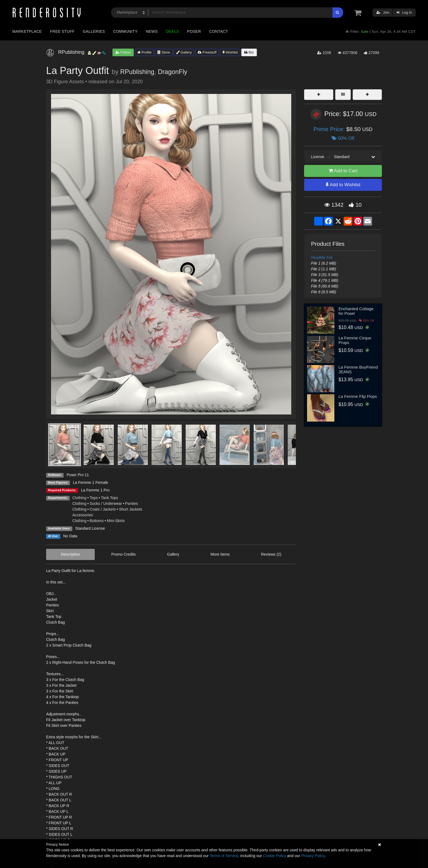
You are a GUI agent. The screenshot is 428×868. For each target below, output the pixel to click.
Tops (94, 498)
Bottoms (96, 521)
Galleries (94, 31)
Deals (173, 31)
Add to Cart (343, 171)
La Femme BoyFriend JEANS (358, 369)
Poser (194, 31)
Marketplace (27, 31)
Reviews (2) (271, 554)
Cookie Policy (274, 856)
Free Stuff (62, 31)
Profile (144, 52)
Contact (219, 31)
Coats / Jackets (103, 509)
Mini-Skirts (116, 521)
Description (70, 554)
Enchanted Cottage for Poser (356, 311)
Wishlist (230, 52)
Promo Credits (124, 554)
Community (126, 31)
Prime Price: (330, 129)
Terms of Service (224, 856)
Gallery (184, 52)
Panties (132, 503)
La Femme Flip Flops (358, 396)
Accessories (83, 515)
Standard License (90, 528)
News (152, 31)
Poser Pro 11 (78, 475)
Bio (249, 52)
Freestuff (207, 52)
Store (164, 52)
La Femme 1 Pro (95, 490)
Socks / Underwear (106, 503)
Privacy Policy (313, 856)
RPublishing (137, 72)
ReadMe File (322, 257)
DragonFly (173, 72)
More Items (220, 554)
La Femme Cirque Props (355, 340)
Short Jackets (131, 509)
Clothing (79, 498)
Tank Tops (110, 498)
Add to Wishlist (343, 185)
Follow (123, 52)
